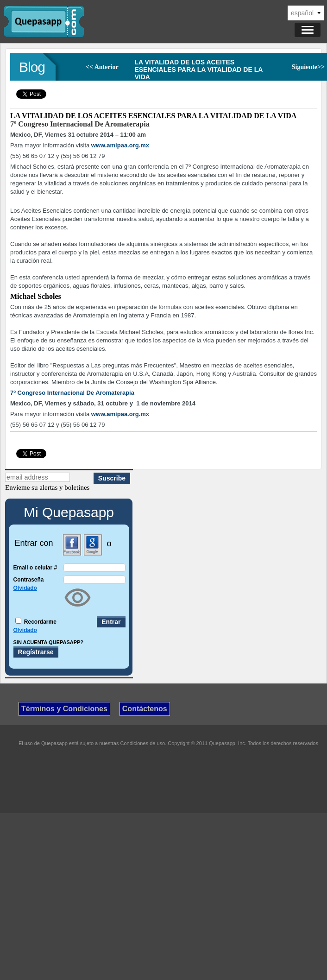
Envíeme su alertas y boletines (47, 487)
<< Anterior (102, 67)
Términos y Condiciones (64, 709)
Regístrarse (36, 652)
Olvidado (25, 588)
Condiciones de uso (143, 743)
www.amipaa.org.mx (120, 145)
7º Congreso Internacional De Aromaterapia (80, 124)
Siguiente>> (308, 67)
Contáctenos (145, 709)
